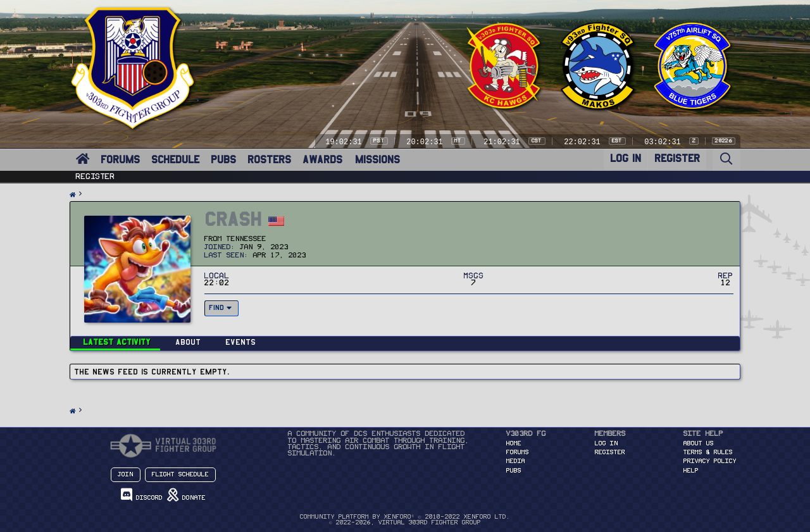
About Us (699, 443)
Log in (607, 443)
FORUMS (120, 160)
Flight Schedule (180, 474)
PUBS (223, 160)
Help (691, 471)
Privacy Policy (710, 461)
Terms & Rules (708, 452)
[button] (92, 152)
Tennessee (246, 239)
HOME (514, 443)
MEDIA (516, 461)
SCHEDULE (175, 160)
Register (96, 176)
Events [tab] (240, 342)
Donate (186, 495)
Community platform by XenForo (405, 517)
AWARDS (322, 160)
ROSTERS (269, 160)
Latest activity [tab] (117, 342)
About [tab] (188, 342)
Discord (142, 495)
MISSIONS (377, 160)
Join (126, 474)
